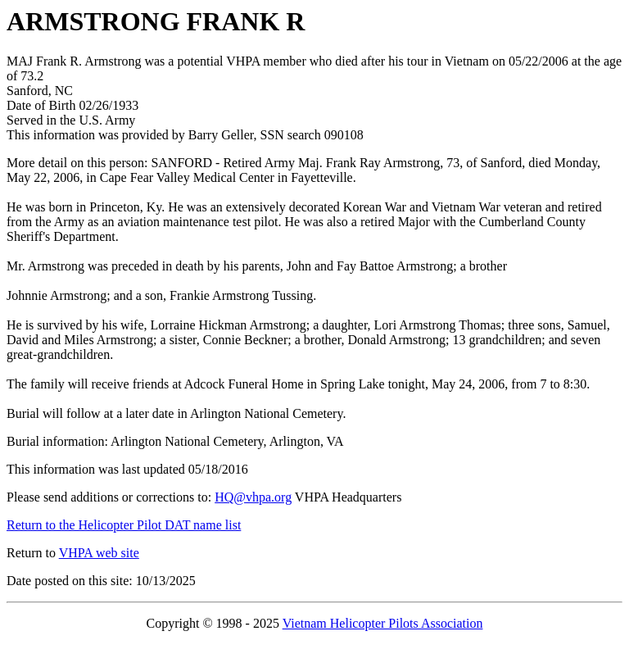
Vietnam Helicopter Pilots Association (383, 623)
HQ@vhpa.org (253, 497)
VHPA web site (99, 553)
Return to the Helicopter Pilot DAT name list (124, 525)
